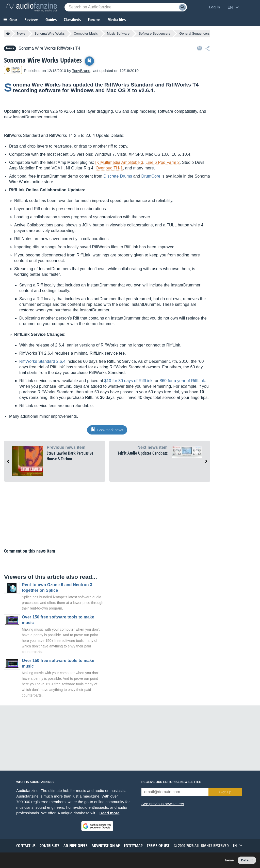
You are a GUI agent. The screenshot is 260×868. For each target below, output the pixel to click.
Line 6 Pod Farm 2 (162, 162)
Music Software (118, 33)
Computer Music (86, 33)
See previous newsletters (163, 804)
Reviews (31, 19)
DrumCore (151, 176)
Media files (117, 19)
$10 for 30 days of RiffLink (128, 381)
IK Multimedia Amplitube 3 (119, 162)
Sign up (225, 792)
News (21, 33)
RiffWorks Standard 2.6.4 (42, 361)
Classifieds (72, 19)
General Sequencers (194, 33)
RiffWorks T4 (49, 48)
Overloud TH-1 (109, 168)
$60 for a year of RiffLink (182, 381)
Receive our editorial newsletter (171, 782)
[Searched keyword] (126, 7)
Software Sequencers (154, 33)
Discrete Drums (118, 176)
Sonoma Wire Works (50, 33)
